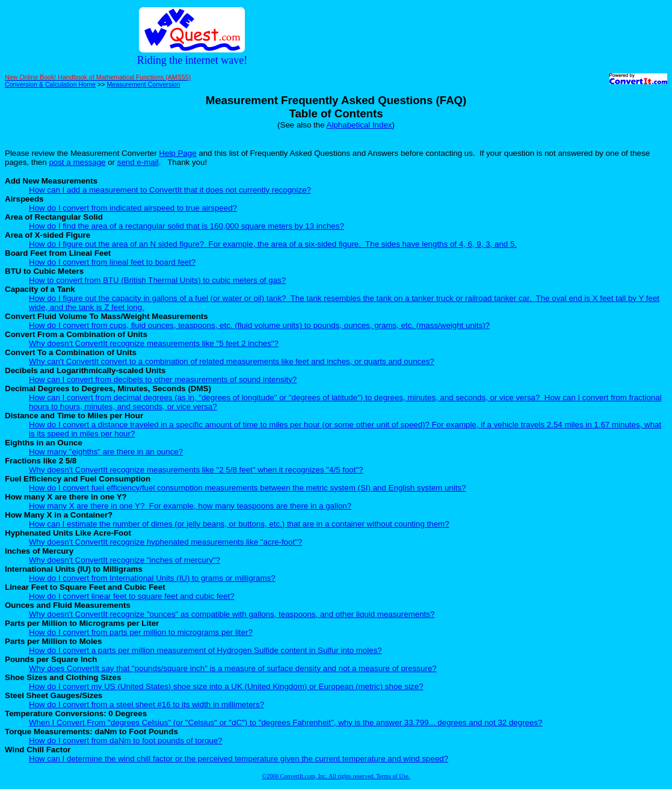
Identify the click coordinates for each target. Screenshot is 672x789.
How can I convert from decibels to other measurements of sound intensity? (163, 379)
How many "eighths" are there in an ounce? (106, 452)
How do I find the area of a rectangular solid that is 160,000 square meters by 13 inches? (186, 226)
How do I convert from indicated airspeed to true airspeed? (133, 208)
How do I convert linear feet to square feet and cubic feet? (132, 596)
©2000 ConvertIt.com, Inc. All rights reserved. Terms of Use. (336, 776)
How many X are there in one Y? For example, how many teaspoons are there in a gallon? (190, 506)
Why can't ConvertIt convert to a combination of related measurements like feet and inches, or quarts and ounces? (232, 361)
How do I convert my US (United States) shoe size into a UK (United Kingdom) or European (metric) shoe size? (226, 686)
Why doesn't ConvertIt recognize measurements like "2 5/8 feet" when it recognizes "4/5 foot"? (196, 470)
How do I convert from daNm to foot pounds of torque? (126, 741)
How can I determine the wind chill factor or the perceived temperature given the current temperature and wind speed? (239, 759)
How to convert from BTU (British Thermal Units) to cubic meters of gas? (157, 280)
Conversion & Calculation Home (50, 84)
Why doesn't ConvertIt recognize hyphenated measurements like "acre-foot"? (165, 542)
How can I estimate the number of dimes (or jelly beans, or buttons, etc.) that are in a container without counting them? (239, 524)
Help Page (177, 153)
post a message (77, 162)
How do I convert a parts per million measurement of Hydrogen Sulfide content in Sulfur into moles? (205, 650)
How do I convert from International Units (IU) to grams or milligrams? (152, 578)
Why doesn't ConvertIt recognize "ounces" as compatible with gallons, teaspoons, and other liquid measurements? (232, 614)
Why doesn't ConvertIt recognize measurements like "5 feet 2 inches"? (154, 343)
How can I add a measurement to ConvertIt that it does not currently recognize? (170, 190)
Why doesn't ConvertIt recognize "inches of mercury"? (125, 560)
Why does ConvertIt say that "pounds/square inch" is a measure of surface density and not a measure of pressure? (233, 668)
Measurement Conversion (143, 84)
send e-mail (138, 162)
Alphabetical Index (359, 125)
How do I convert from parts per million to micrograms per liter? (141, 632)
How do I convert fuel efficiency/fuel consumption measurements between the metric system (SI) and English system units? (247, 488)
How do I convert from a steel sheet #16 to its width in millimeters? (146, 704)
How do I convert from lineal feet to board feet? (112, 262)
